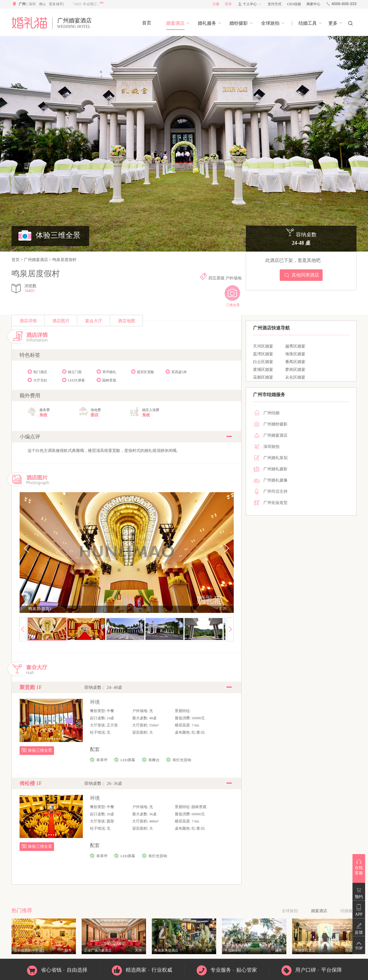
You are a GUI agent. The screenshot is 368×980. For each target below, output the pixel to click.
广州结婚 (271, 413)
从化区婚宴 (295, 377)
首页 (16, 260)
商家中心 (313, 4)
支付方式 (275, 4)
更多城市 (56, 4)
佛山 (42, 4)
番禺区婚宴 (295, 362)
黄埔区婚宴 (263, 370)
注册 (216, 4)
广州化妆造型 (275, 503)
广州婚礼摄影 (275, 469)
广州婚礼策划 (275, 458)
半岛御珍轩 (233, 950)
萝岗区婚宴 (295, 370)
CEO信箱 (294, 4)
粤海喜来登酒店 (166, 950)
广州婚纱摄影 (275, 424)
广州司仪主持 (275, 491)
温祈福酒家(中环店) (29, 950)
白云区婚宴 (263, 362)
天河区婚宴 (263, 346)
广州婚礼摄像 (275, 480)
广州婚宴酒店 (36, 260)
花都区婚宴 (263, 377)
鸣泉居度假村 (64, 260)
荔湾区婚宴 (263, 354)
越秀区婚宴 (295, 346)
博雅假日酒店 (305, 950)
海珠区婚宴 (295, 354)
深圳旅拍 (271, 447)
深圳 (32, 4)
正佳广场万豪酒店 (98, 950)
